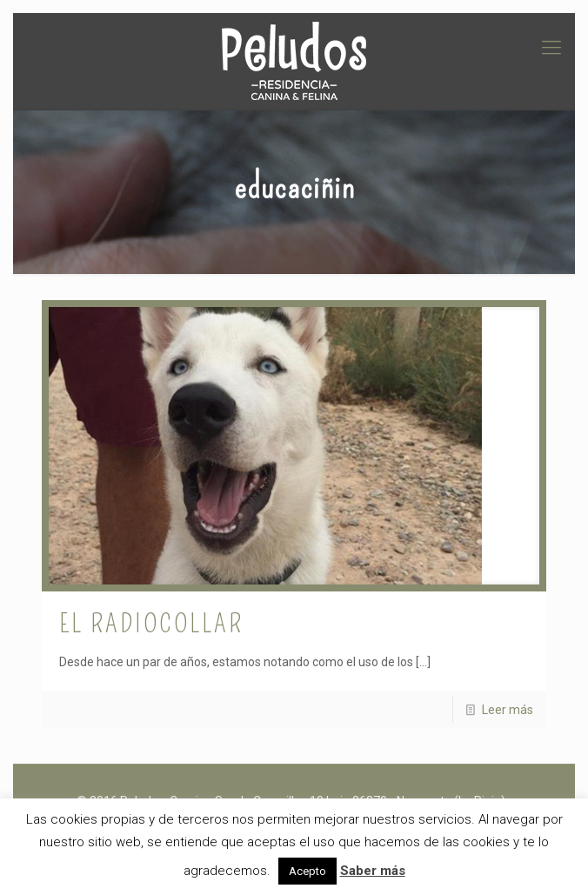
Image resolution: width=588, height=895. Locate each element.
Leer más (508, 710)
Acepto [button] (307, 871)
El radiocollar (151, 624)
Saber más (373, 871)
